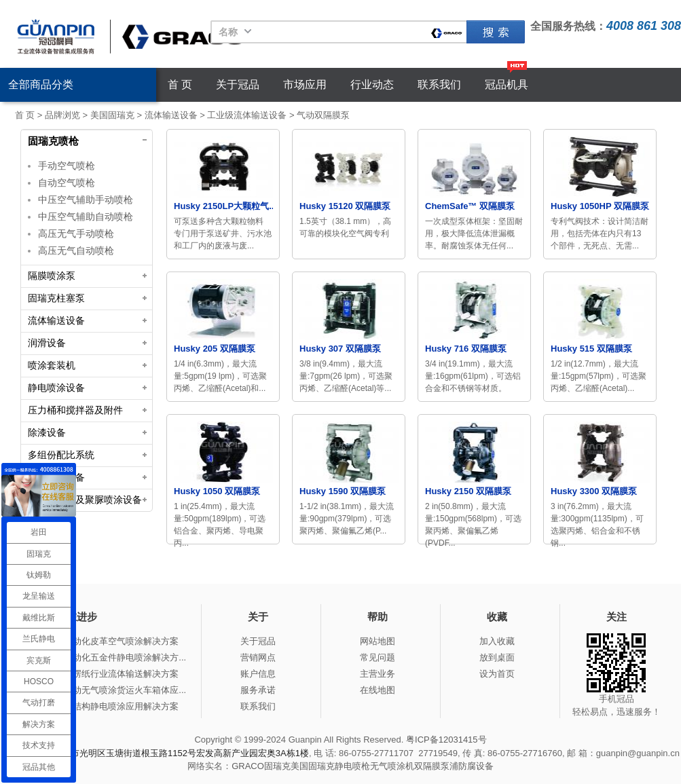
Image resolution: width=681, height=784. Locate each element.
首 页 (180, 85)
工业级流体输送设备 (247, 115)
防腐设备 (476, 766)
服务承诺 (258, 690)
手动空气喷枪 (67, 166)
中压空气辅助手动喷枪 (86, 200)
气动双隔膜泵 (323, 115)
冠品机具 (507, 85)
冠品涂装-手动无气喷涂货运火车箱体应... (106, 690)
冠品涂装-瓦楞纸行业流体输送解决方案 (102, 674)
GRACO (248, 766)
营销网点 (258, 657)
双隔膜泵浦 (436, 766)
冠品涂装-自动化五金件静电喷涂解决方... (106, 657)
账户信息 (258, 674)
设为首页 (497, 674)
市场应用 (305, 85)
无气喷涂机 (392, 766)
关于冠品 (238, 85)
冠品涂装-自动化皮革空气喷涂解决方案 (102, 641)
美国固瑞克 (112, 115)
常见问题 (378, 657)
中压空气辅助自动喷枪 (86, 217)
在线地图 (378, 690)
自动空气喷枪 (67, 183)
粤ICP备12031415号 (446, 740)
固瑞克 (496, 32)
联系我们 (439, 85)
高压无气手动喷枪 (76, 234)
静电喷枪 (352, 766)
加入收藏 (497, 641)
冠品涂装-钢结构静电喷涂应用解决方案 (102, 706)
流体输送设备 (171, 115)
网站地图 (378, 641)
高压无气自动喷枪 (76, 250)
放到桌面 (497, 657)
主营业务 (378, 674)
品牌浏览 (62, 115)
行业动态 (372, 85)
